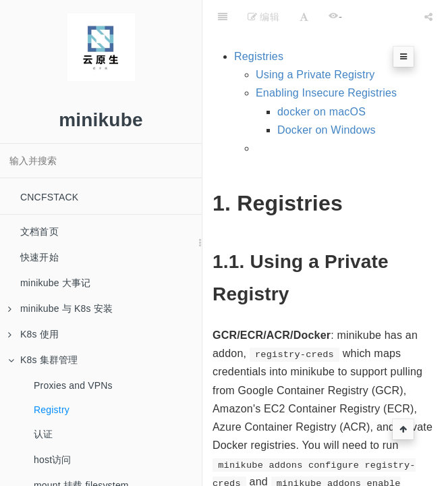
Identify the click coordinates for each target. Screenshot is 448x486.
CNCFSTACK (49, 197)
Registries (259, 56)
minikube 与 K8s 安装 (60, 308)
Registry (52, 410)
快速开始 (39, 257)
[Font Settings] (304, 17)
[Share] (428, 17)
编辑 (263, 17)
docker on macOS (321, 112)
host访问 (53, 460)
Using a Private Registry (315, 75)
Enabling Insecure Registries (326, 93)
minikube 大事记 (55, 283)
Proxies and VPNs (73, 385)
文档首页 (39, 232)
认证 (43, 434)
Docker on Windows (327, 130)
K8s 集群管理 (43, 360)
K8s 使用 (33, 334)
